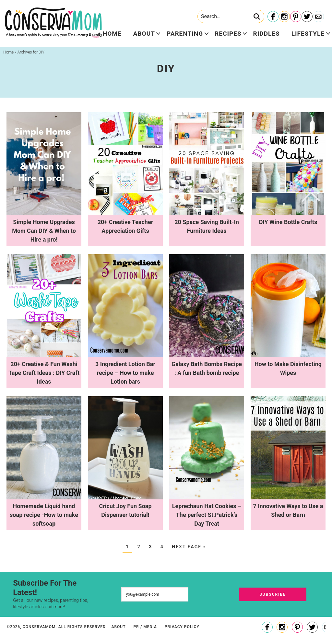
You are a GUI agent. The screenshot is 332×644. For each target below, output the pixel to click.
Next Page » (189, 547)
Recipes (228, 34)
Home (112, 34)
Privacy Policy (182, 627)
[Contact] (318, 17)
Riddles (267, 34)
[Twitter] (307, 17)
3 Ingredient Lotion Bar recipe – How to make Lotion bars (125, 373)
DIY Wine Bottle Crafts (288, 222)
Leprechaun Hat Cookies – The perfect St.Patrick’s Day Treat (207, 515)
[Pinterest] (296, 17)
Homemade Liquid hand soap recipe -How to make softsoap (44, 515)
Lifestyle (308, 34)
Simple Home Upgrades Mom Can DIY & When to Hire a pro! (44, 231)
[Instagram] (284, 17)
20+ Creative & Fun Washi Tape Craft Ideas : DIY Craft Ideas (44, 373)
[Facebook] (273, 17)
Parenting (185, 34)
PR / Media (145, 627)
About (144, 34)
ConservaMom (53, 23)
